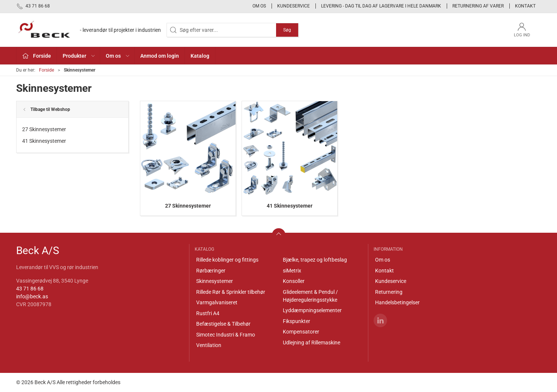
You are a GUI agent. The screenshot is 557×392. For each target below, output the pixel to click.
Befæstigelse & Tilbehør (223, 324)
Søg (287, 30)
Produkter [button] (79, 56)
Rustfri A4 (208, 313)
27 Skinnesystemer (44, 129)
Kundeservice (294, 6)
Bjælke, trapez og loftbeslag (315, 260)
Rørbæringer (211, 271)
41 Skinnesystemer (44, 141)
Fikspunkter (297, 321)
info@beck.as (32, 296)
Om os (259, 6)
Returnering (389, 292)
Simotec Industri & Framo (226, 335)
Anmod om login (160, 56)
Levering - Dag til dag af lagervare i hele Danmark (381, 6)
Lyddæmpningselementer (312, 310)
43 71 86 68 (30, 289)
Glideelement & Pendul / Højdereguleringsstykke (310, 296)
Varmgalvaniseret (217, 302)
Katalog (200, 56)
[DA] (89, 30)
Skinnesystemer (215, 281)
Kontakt (525, 6)
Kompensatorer (301, 332)
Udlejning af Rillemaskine (312, 343)
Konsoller (294, 281)
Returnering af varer (478, 6)
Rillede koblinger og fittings (227, 260)
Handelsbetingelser (397, 302)
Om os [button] (118, 56)
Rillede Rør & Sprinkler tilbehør (231, 292)
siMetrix (292, 271)
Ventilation (209, 345)
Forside (47, 70)
